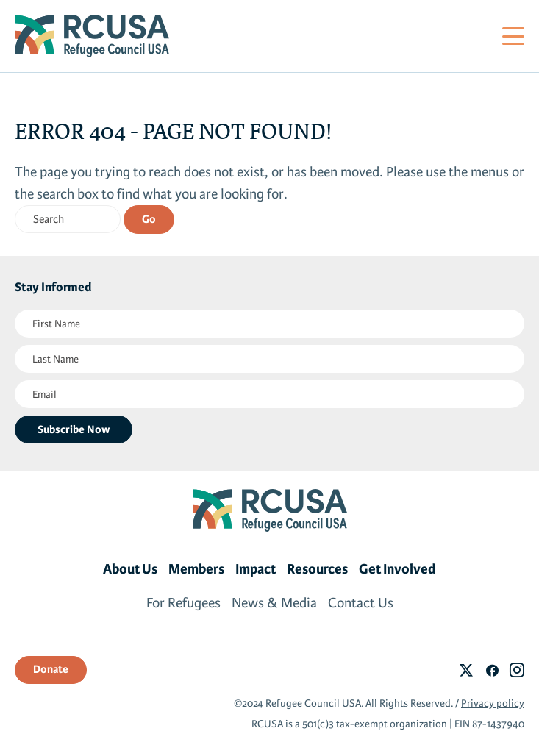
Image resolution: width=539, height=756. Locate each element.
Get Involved (397, 569)
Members (196, 569)
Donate (51, 669)
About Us (130, 569)
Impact (256, 569)
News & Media (274, 603)
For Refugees (183, 603)
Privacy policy (493, 703)
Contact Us (361, 603)
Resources (317, 569)
